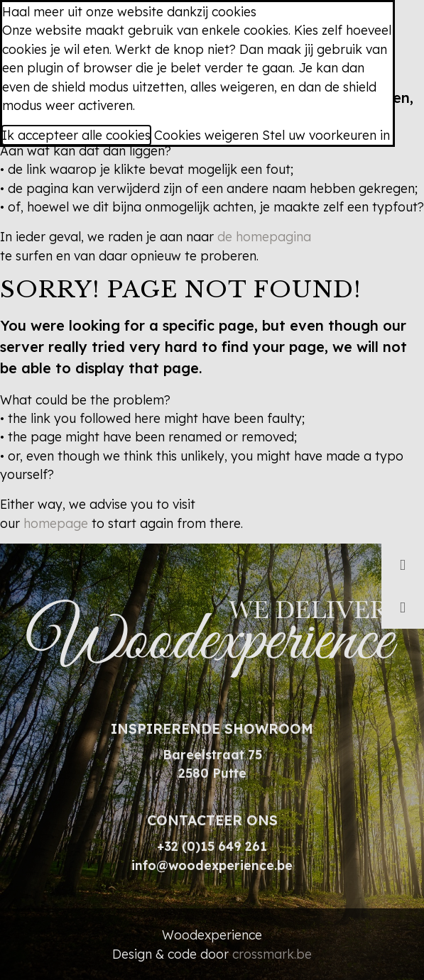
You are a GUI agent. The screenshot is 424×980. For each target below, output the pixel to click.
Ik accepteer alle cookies (76, 135)
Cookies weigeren (206, 135)
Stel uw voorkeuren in (326, 135)
